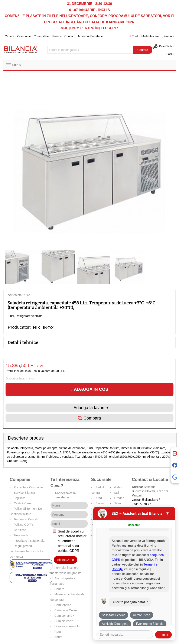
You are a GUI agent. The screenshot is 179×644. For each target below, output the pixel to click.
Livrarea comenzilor (68, 626)
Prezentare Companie (28, 487)
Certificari (20, 530)
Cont (134, 36)
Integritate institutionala (29, 541)
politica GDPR (69, 551)
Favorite (168, 36)
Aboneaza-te (66, 560)
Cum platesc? (64, 621)
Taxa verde (21, 535)
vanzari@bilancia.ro (145, 500)
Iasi (117, 493)
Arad (99, 498)
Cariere (10, 36)
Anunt (58, 637)
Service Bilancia (24, 493)
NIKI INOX (43, 328)
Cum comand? (64, 616)
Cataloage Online (66, 610)
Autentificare (150, 36)
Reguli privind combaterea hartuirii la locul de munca (28, 551)
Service (57, 36)
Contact (69, 36)
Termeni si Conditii (26, 519)
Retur (58, 632)
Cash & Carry (23, 503)
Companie (24, 36)
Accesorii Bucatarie (90, 36)
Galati (118, 487)
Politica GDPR (23, 525)
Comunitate (41, 36)
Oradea (119, 498)
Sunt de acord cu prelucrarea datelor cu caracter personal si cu (72, 541)
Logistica (19, 498)
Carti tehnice (63, 605)
